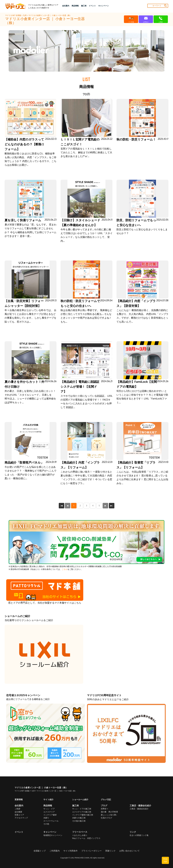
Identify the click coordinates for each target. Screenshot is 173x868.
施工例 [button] (84, 6)
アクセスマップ (21, 818)
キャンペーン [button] (104, 6)
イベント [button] (92, 6)
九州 (25, 15)
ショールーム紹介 (81, 799)
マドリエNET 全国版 (13, 15)
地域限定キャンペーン (53, 835)
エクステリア (49, 812)
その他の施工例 (79, 821)
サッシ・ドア (49, 809)
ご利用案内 (56, 851)
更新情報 (19, 799)
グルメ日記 (106, 799)
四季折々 (105, 809)
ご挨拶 (17, 809)
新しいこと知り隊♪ (109, 815)
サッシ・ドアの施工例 (82, 809)
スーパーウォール (51, 821)
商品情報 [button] (75, 6)
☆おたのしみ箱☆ (80, 835)
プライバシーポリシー (91, 851)
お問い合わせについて (127, 851)
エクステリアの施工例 (82, 812)
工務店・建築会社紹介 (139, 809)
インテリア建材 (50, 815)
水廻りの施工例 (79, 818)
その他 (46, 824)
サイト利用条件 (71, 851)
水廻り (46, 818)
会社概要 (18, 812)
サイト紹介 (49, 799)
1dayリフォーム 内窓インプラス (86, 838)
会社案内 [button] (66, 6)
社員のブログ (107, 818)
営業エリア (19, 815)
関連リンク (109, 851)
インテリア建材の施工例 (83, 815)
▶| (112, 506)
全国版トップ (42, 851)
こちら (65, 569)
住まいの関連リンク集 (139, 835)
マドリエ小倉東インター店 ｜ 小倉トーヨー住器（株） (50, 15)
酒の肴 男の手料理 (109, 812)
